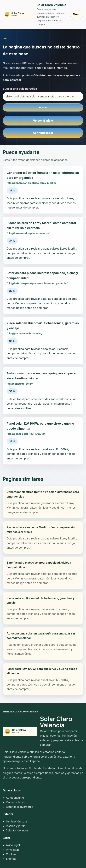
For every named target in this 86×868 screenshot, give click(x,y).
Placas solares (15, 802)
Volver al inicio (43, 121)
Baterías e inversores (19, 807)
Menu (77, 14)
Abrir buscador (43, 133)
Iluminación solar (17, 821)
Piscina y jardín (16, 826)
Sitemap (11, 859)
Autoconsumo (15, 798)
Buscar (43, 107)
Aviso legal (13, 845)
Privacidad (13, 850)
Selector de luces (17, 830)
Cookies (11, 854)
